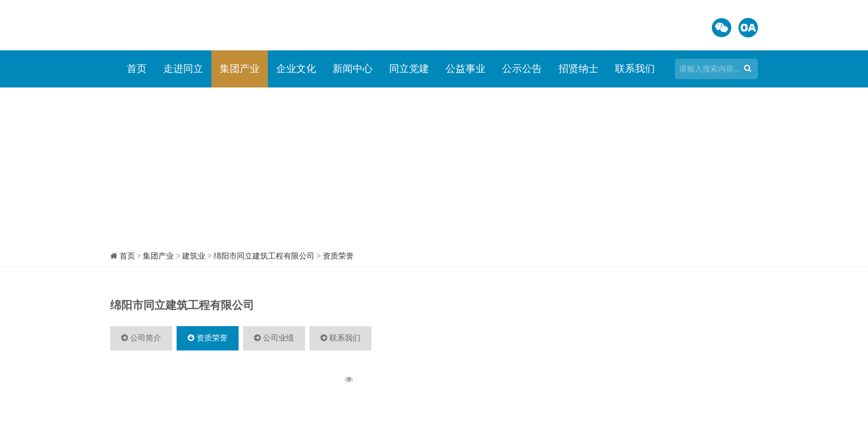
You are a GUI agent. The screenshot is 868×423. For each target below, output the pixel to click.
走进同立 (183, 69)
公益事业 (466, 69)
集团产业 (240, 69)
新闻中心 (353, 69)
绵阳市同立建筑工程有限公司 (264, 256)
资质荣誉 (338, 256)
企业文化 (296, 69)
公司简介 (141, 338)
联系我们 (635, 69)
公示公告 (522, 69)
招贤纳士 (578, 69)
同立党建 (409, 69)
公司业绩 (274, 338)
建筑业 (194, 256)
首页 (137, 69)
